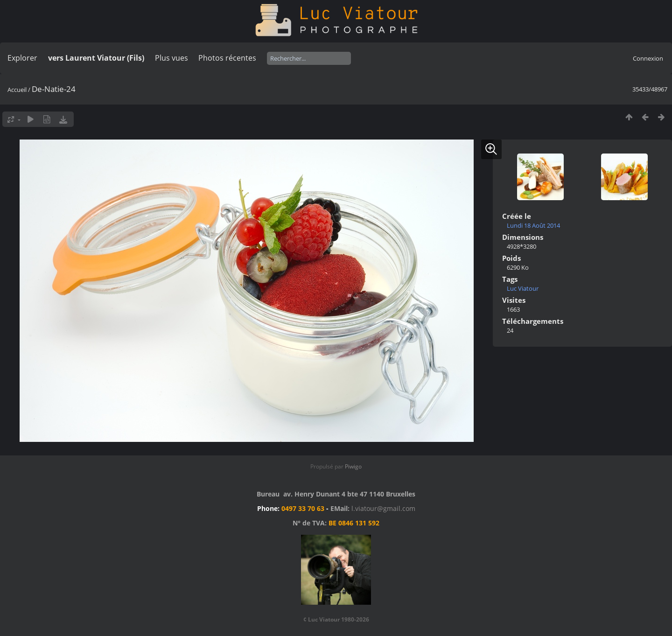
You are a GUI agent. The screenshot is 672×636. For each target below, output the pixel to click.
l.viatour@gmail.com (383, 508)
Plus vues (171, 58)
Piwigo (353, 466)
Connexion (648, 58)
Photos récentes (227, 58)
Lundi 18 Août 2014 (533, 225)
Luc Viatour (523, 288)
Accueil (17, 90)
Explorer (22, 58)
